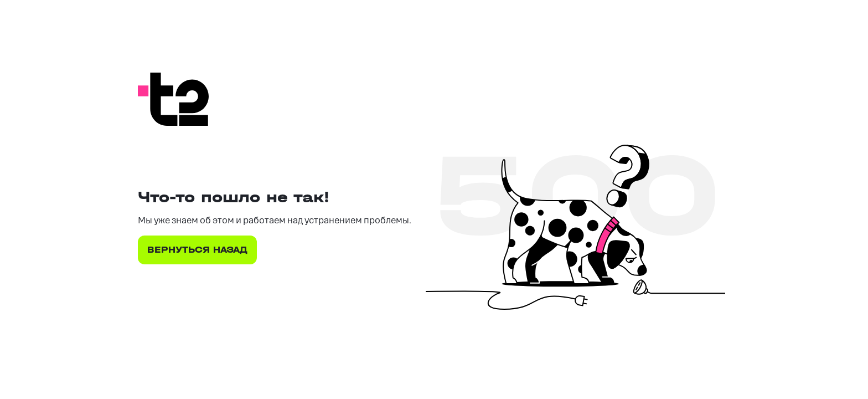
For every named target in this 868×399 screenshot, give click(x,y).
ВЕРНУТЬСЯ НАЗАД (197, 250)
